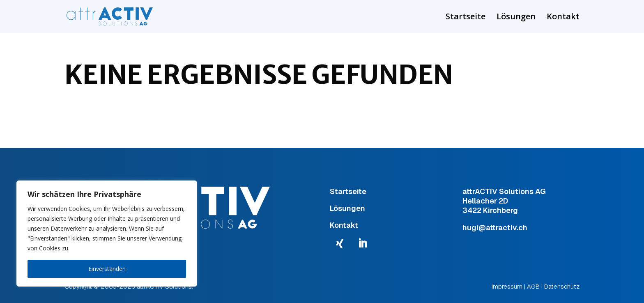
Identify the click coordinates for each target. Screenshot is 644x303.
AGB (533, 286)
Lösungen (516, 18)
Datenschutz (562, 286)
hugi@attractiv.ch (495, 228)
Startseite (466, 18)
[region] (107, 234)
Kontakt (563, 18)
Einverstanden (107, 269)
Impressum (507, 286)
